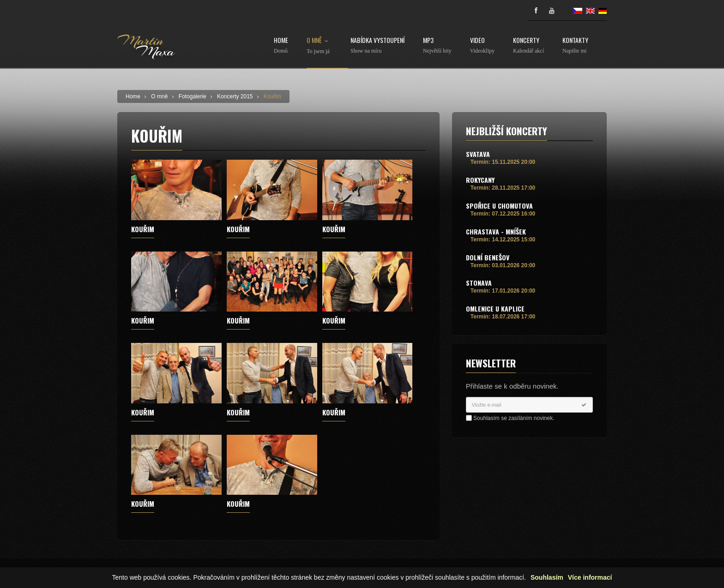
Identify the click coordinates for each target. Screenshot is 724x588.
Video (482, 45)
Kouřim (272, 96)
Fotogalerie (193, 96)
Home (281, 45)
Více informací (590, 579)
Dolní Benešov (488, 257)
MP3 (437, 45)
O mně (319, 46)
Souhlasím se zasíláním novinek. (514, 418)
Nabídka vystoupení (377, 45)
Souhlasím (547, 579)
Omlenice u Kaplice (495, 309)
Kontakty (575, 45)
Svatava (478, 154)
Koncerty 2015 (235, 96)
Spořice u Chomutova (499, 206)
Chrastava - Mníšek (496, 231)
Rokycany (480, 180)
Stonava (479, 283)
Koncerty (528, 45)
